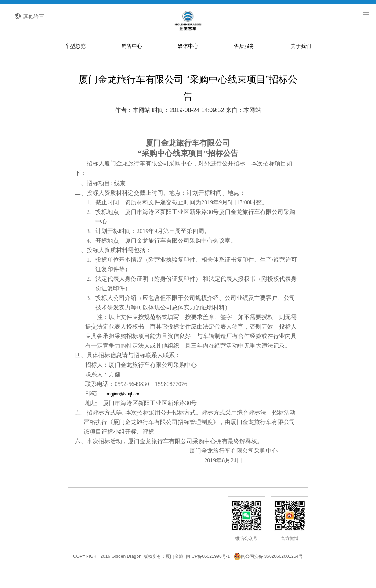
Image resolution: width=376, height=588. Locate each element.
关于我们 (301, 60)
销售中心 (132, 60)
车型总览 (75, 60)
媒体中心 (188, 60)
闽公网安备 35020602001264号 (268, 571)
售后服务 (244, 60)
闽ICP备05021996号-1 (208, 571)
